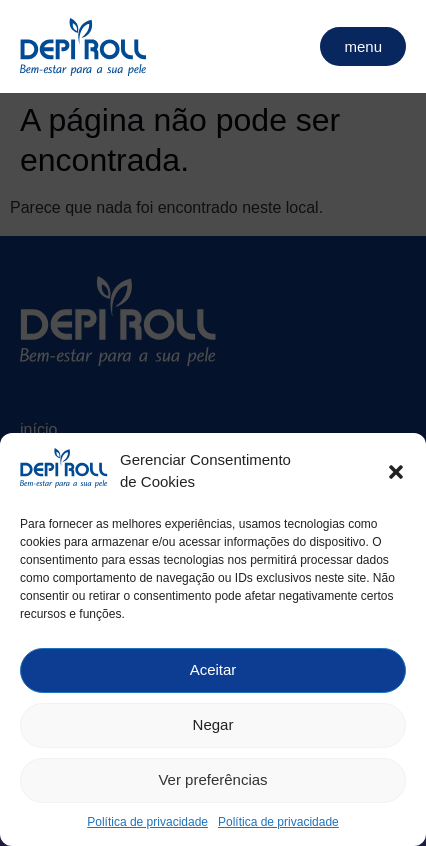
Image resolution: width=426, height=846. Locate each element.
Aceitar (213, 674)
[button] (396, 476)
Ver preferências (212, 784)
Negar (213, 729)
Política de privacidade (147, 826)
